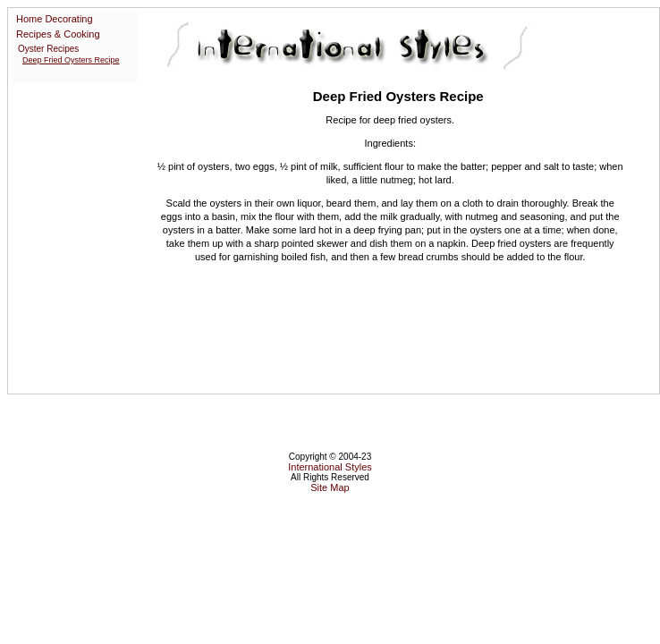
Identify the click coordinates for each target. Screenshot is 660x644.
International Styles (330, 467)
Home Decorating (55, 19)
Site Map (330, 487)
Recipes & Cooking (58, 34)
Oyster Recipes (48, 49)
